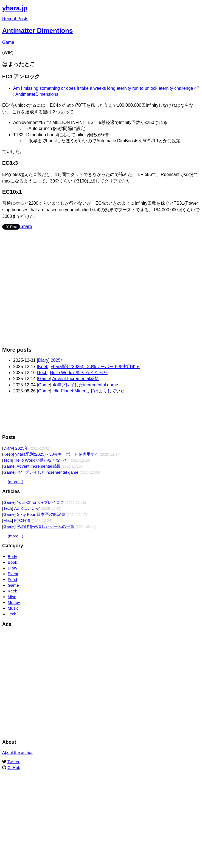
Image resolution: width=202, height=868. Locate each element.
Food (12, 579)
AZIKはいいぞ (27, 508)
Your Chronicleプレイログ (40, 502)
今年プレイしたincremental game (85, 385)
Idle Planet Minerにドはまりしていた (89, 391)
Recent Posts (15, 19)
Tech (43, 373)
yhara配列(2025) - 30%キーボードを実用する (95, 367)
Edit (196, 7)
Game (8, 42)
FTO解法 (22, 520)
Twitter (13, 762)
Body (12, 556)
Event (13, 574)
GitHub (14, 767)
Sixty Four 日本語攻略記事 (41, 514)
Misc (8, 520)
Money (14, 602)
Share (26, 226)
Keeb (43, 367)
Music (13, 608)
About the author (17, 752)
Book (12, 562)
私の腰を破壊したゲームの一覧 (46, 526)
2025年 (58, 360)
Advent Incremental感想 (75, 379)
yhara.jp (15, 8)
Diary (43, 360)
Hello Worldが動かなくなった (78, 373)
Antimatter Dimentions (37, 31)
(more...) (16, 482)
